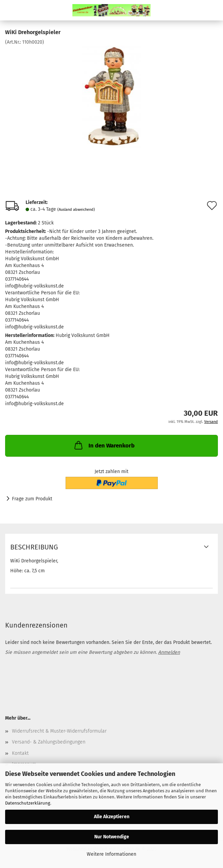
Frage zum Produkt (32, 499)
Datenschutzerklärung (28, 803)
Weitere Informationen (111, 854)
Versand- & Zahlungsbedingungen (49, 742)
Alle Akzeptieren (112, 817)
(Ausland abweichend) (76, 210)
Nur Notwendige (112, 837)
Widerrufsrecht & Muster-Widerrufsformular (59, 731)
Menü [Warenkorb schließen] (10, 10)
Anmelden (169, 652)
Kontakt (20, 753)
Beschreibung (34, 547)
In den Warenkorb (104, 445)
